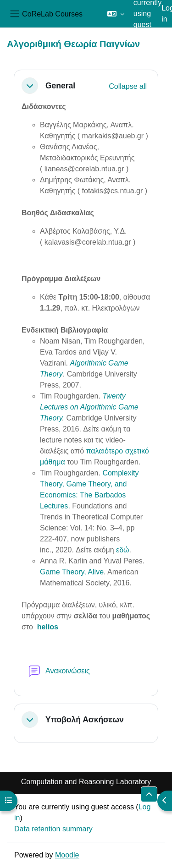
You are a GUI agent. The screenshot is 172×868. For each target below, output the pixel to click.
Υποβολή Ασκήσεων (85, 720)
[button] (116, 14)
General (60, 86)
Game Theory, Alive (72, 572)
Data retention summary (53, 829)
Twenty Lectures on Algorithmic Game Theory (89, 407)
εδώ (123, 550)
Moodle (67, 855)
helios (48, 627)
